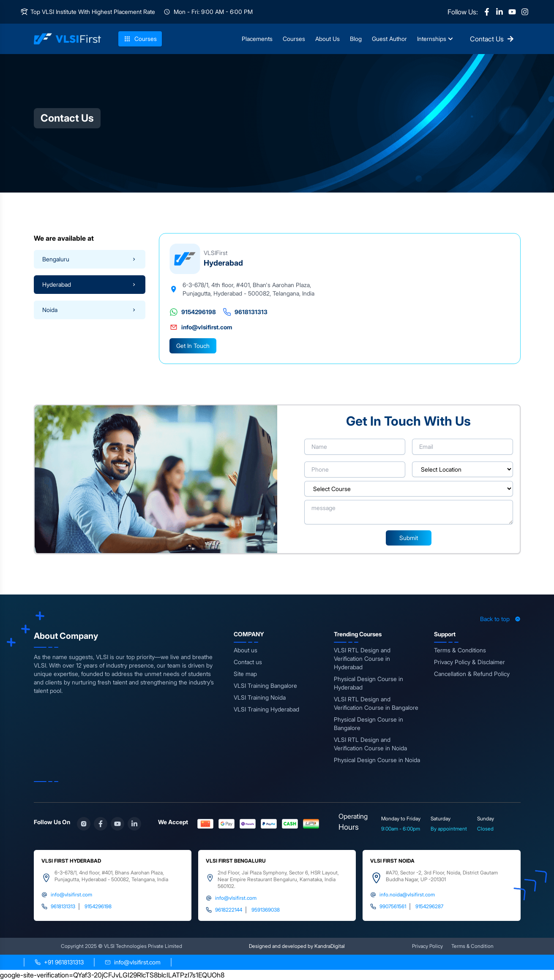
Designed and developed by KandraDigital (297, 946)
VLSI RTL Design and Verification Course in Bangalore (376, 703)
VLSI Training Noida (260, 697)
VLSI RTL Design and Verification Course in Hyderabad (362, 658)
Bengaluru (90, 259)
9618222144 (229, 910)
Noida (90, 310)
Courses (140, 39)
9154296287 (429, 906)
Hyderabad (90, 284)
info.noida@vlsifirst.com (407, 894)
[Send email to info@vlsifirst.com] (133, 962)
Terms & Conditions (460, 650)
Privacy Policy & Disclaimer (469, 662)
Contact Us (492, 39)
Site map (245, 674)
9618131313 (245, 312)
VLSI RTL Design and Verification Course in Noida (370, 744)
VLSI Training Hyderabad (266, 709)
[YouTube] (512, 12)
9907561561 (393, 906)
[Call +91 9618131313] (59, 962)
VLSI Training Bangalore (265, 685)
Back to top (500, 619)
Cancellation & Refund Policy (472, 674)
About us (246, 650)
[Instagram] (525, 12)
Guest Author (389, 39)
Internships (435, 39)
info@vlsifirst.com (201, 327)
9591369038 (266, 910)
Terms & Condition (472, 946)
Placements (257, 39)
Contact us (248, 662)
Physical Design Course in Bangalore (368, 723)
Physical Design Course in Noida (377, 760)
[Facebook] (487, 12)
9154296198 (193, 312)
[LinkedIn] (499, 12)
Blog (356, 39)
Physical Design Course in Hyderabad (368, 683)
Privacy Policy (427, 946)
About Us (327, 39)
